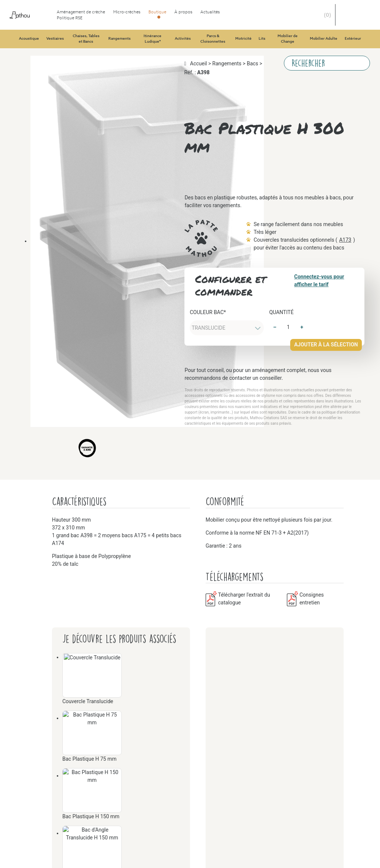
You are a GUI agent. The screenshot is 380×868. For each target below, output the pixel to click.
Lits (37, 660)
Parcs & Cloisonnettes (59, 513)
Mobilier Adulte (52, 794)
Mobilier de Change (56, 747)
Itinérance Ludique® (57, 340)
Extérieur (44, 847)
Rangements (47, 239)
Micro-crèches (35, 25)
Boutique (29, 32)
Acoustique (46, 39)
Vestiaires (44, 45)
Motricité (44, 573)
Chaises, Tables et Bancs (62, 139)
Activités (43, 373)
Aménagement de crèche (47, 19)
